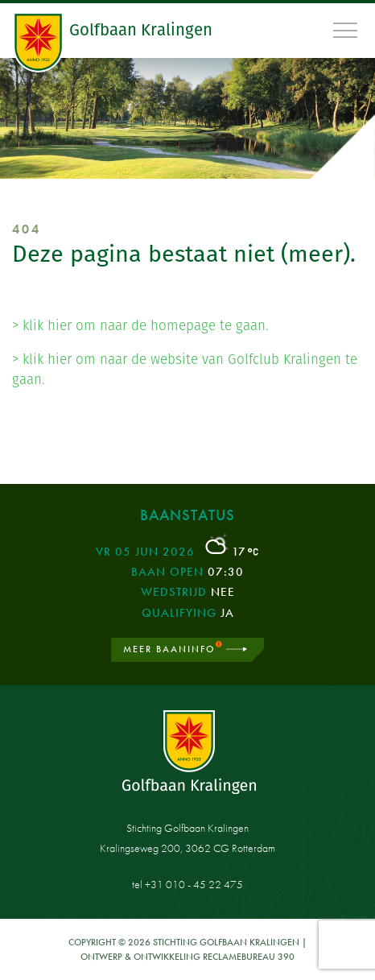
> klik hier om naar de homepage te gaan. (140, 325)
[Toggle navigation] (346, 30)
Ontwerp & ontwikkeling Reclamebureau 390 (187, 957)
